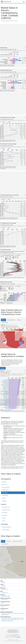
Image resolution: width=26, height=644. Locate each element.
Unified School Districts (17, 541)
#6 (25, 195)
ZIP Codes (8, 541)
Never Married (5, 323)
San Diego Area (4, 589)
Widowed (19, 320)
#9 (25, 282)
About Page (21, 468)
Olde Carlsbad (13, 619)
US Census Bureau (16, 635)
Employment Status (6, 510)
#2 (25, 70)
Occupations (4, 515)
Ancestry (4, 498)
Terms (13, 630)
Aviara (3, 618)
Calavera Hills (4, 613)
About (10, 630)
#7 (25, 223)
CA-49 (3, 603)
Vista (6, 593)
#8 (25, 249)
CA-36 (3, 606)
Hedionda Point (11, 613)
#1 (25, 48)
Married (3, 320)
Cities (3, 541)
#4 (25, 117)
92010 (3, 596)
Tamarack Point (10, 621)
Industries (4, 518)
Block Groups (5, 544)
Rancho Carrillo (20, 619)
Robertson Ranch (5, 615)
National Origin (5, 495)
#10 (24, 325)
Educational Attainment (7, 527)
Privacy (16, 630)
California (3, 582)
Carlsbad (3, 593)
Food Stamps (5, 513)
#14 (25, 371)
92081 (9, 596)
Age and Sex (5, 485)
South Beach (4, 621)
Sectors (3, 521)
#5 (25, 144)
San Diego (3, 586)
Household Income (6, 507)
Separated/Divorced (11, 320)
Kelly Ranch (17, 613)
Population (4, 482)
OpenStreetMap (13, 636)
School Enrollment (6, 530)
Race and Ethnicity (6, 487)
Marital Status (5, 493)
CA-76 (3, 610)
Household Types (5, 490)
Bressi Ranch (10, 618)
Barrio (6, 618)
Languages (4, 501)
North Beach (22, 613)
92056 (6, 596)
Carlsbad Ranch (16, 618)
